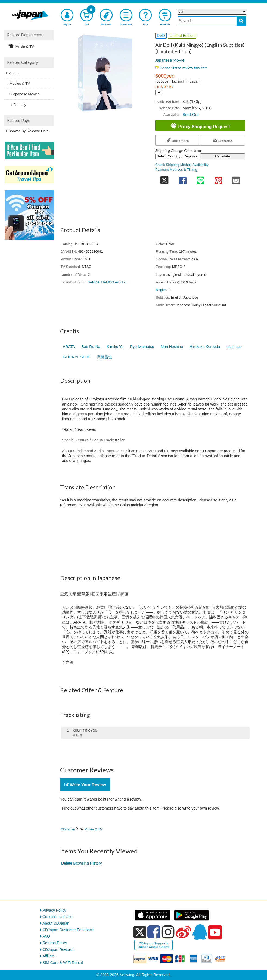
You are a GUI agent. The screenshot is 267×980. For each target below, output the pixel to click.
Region (161, 290)
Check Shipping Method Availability (182, 165)
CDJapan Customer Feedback (68, 930)
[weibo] (183, 932)
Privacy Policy (54, 910)
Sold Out (191, 114)
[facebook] (154, 932)
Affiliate (49, 956)
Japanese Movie (170, 60)
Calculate (223, 156)
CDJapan (68, 829)
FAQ (46, 936)
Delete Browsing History (81, 863)
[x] (140, 932)
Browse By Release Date (29, 131)
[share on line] (200, 179)
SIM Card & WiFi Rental (63, 963)
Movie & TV (94, 829)
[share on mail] (236, 179)
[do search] (241, 21)
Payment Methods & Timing (176, 170)
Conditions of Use (58, 917)
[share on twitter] (164, 179)
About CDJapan (56, 923)
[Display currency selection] (158, 92)
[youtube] (215, 932)
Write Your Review (85, 785)
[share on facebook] (183, 179)
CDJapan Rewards (58, 950)
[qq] (200, 932)
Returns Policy (55, 943)
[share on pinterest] (218, 179)
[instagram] (168, 932)
